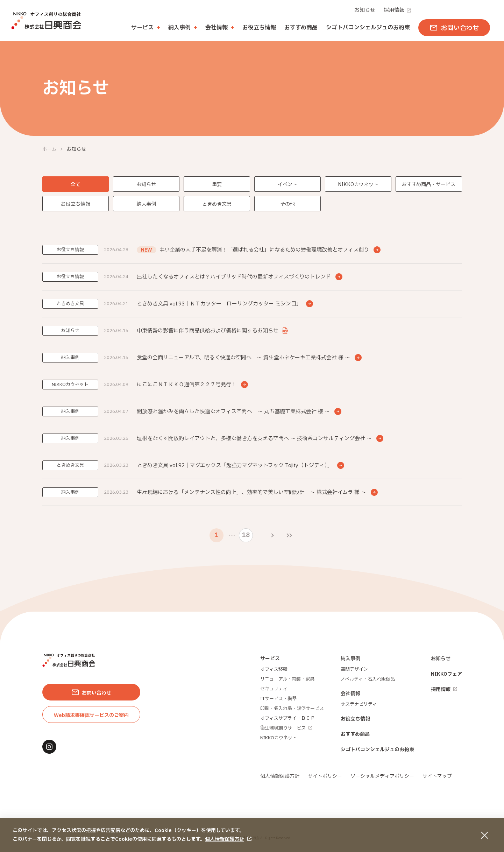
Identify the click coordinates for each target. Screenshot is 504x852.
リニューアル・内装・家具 (287, 679)
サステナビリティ (359, 704)
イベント (288, 185)
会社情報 (350, 694)
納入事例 (146, 204)
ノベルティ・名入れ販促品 (368, 679)
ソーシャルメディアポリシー (382, 776)
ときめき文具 (217, 204)
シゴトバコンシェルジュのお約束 (368, 28)
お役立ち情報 (259, 28)
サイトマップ (437, 776)
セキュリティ (274, 689)
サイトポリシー (325, 776)
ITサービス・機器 (278, 699)
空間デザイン (354, 669)
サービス (270, 659)
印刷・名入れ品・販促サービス (292, 709)
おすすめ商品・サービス (429, 185)
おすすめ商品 (301, 28)
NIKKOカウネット (358, 185)
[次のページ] (272, 535)
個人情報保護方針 (225, 839)
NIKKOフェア (446, 674)
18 (246, 535)
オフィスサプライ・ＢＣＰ (288, 718)
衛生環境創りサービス (286, 728)
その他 (288, 204)
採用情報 (398, 10)
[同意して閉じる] (484, 835)
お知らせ (365, 10)
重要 (217, 185)
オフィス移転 (274, 669)
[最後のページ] (289, 535)
